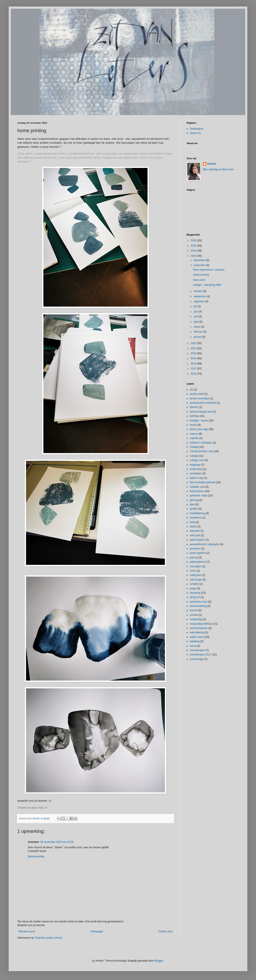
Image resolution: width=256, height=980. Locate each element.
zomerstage (197, 659)
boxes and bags (199, 429)
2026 (194, 241)
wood (193, 646)
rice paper (196, 566)
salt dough (196, 580)
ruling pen (196, 575)
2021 (194, 348)
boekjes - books (199, 421)
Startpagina (196, 129)
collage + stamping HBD (207, 285)
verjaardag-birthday (201, 624)
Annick (212, 164)
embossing (196, 469)
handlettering (197, 513)
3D (191, 390)
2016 (194, 374)
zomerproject (197, 650)
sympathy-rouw (199, 602)
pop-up (194, 557)
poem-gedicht (198, 553)
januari (198, 337)
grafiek (194, 509)
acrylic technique (199, 398)
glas (192, 504)
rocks (193, 571)
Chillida (194, 447)
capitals (194, 438)
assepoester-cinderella (203, 403)
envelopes (196, 473)
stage (193, 588)
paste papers (197, 540)
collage (194, 456)
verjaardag (196, 619)
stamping (195, 593)
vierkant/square (199, 628)
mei (196, 317)
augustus (199, 301)
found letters (197, 491)
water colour (197, 637)
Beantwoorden (36, 856)
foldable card (197, 487)
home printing (201, 275)
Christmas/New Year (202, 451)
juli (196, 306)
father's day (197, 478)
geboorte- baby (199, 496)
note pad (195, 535)
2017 (194, 369)
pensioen (195, 549)
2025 (194, 246)
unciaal (194, 615)
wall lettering (197, 632)
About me (195, 133)
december (200, 260)
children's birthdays (201, 443)
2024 (194, 251)
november (200, 265)
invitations (196, 518)
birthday (194, 416)
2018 (194, 364)
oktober (198, 291)
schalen (194, 584)
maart (197, 327)
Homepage (97, 931)
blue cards (199, 280)
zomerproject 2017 (201, 655)
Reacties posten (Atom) (49, 938)
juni (196, 312)
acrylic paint (197, 394)
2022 (194, 343)
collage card (197, 460)
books (193, 425)
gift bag (194, 500)
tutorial (194, 610)
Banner (194, 407)
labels (193, 527)
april (197, 322)
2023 (194, 256)
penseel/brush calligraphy (205, 544)
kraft (192, 522)
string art (195, 597)
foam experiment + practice (209, 270)
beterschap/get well (201, 412)
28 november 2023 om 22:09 (57, 842)
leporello (195, 531)
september (200, 296)
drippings (195, 465)
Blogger (159, 961)
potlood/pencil (198, 562)
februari (199, 332)
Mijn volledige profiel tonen (218, 169)
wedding (195, 641)
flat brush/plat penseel (203, 482)
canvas (194, 434)
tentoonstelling (198, 606)
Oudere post (165, 931)
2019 (194, 358)
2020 (194, 353)
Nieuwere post (27, 931)
